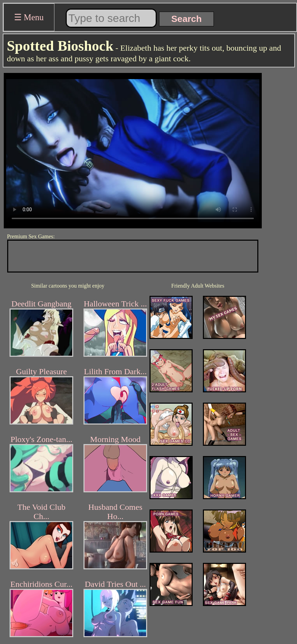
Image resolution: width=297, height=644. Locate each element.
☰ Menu (29, 17)
